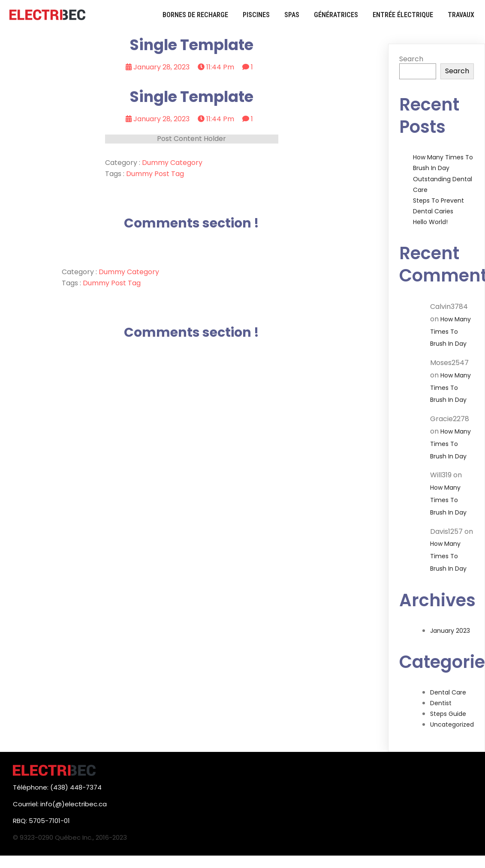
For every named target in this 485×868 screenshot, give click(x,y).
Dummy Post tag (155, 174)
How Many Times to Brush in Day (450, 332)
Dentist (441, 703)
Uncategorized (452, 724)
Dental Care (448, 692)
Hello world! (430, 222)
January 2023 (450, 631)
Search (411, 59)
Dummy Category (172, 163)
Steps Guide (448, 714)
